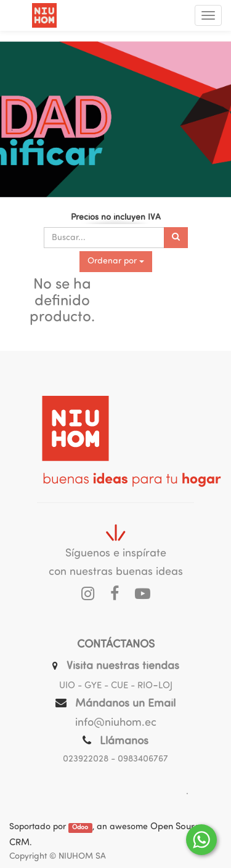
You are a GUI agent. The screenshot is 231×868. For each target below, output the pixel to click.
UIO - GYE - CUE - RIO (106, 686)
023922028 (86, 759)
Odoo (80, 828)
